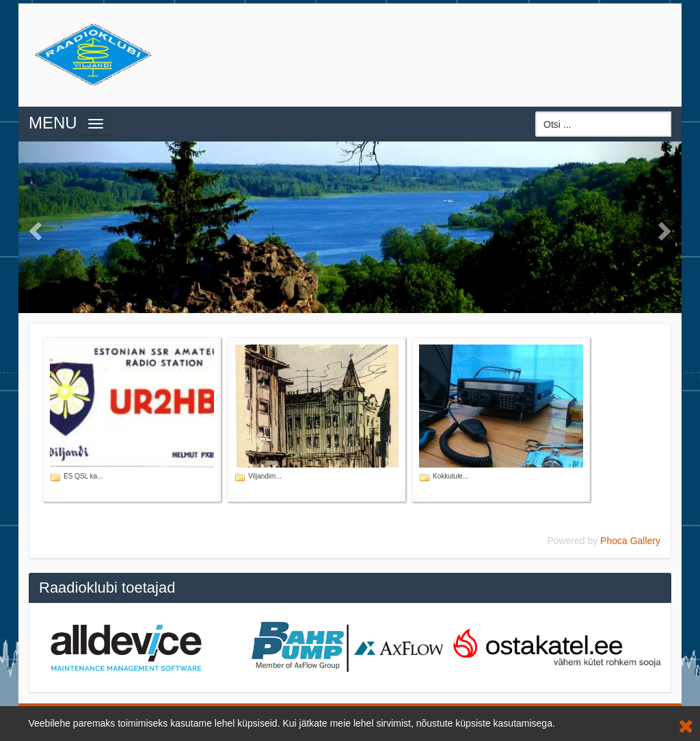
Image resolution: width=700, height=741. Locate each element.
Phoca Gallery (630, 541)
